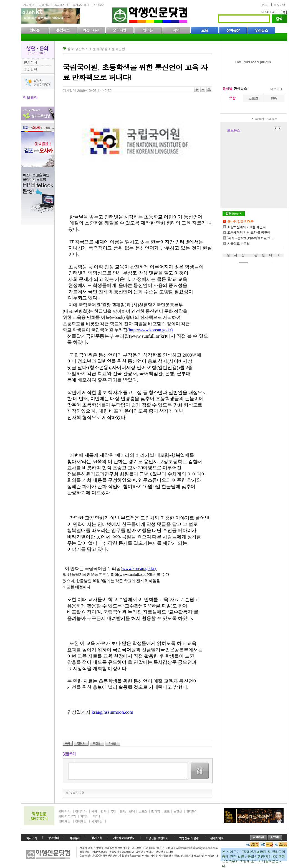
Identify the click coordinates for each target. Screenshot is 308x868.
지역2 (96, 816)
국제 (113, 811)
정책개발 (81, 821)
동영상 (178, 811)
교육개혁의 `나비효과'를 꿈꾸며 (249, 232)
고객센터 (44, 5)
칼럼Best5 (234, 214)
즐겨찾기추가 (81, 5)
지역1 (84, 816)
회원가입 (279, 5)
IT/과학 (156, 811)
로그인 (265, 5)
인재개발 (65, 821)
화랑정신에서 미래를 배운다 (246, 227)
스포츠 (143, 811)
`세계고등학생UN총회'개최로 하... (250, 238)
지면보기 (99, 5)
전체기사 (31, 62)
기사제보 (29, 5)
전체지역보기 (67, 816)
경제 (103, 811)
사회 (94, 811)
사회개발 (97, 821)
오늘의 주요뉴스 (266, 119)
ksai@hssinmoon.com (112, 712)
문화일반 (31, 70)
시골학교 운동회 (238, 244)
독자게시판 (61, 5)
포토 (167, 811)
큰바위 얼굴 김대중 (240, 221)
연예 (132, 811)
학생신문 (151, 14)
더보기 (275, 89)
